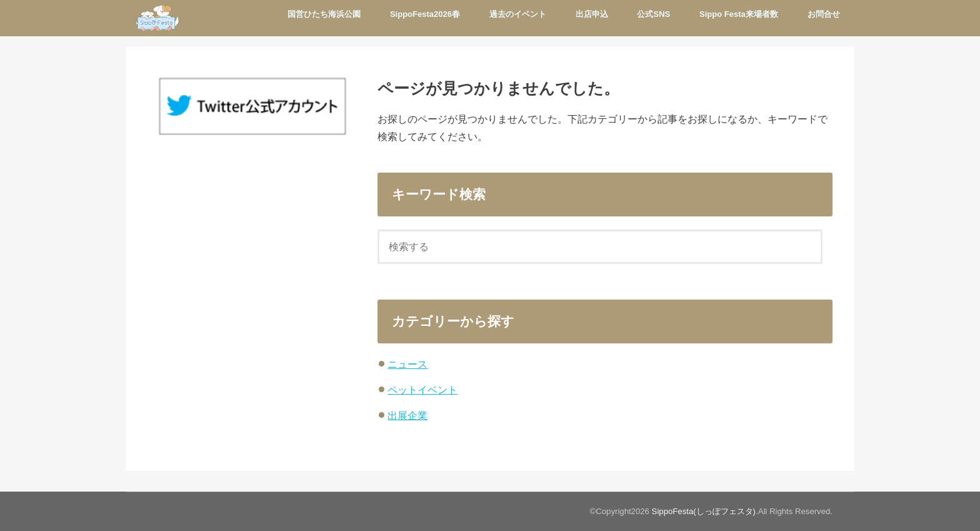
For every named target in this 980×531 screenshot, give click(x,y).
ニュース (407, 364)
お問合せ (824, 14)
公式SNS (653, 14)
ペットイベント (422, 390)
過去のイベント (518, 14)
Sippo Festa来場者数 (739, 14)
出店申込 (592, 14)
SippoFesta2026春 (425, 14)
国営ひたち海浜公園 (324, 14)
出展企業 (407, 415)
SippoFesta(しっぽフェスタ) (704, 511)
